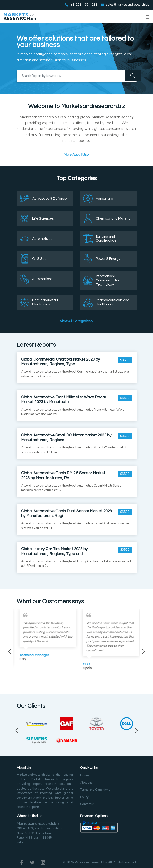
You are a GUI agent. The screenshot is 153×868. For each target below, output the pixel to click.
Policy (84, 797)
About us (86, 783)
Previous (10, 651)
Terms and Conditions (95, 790)
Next (144, 651)
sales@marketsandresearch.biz (128, 5)
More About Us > (76, 155)
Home (84, 775)
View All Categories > (77, 321)
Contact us (87, 804)
